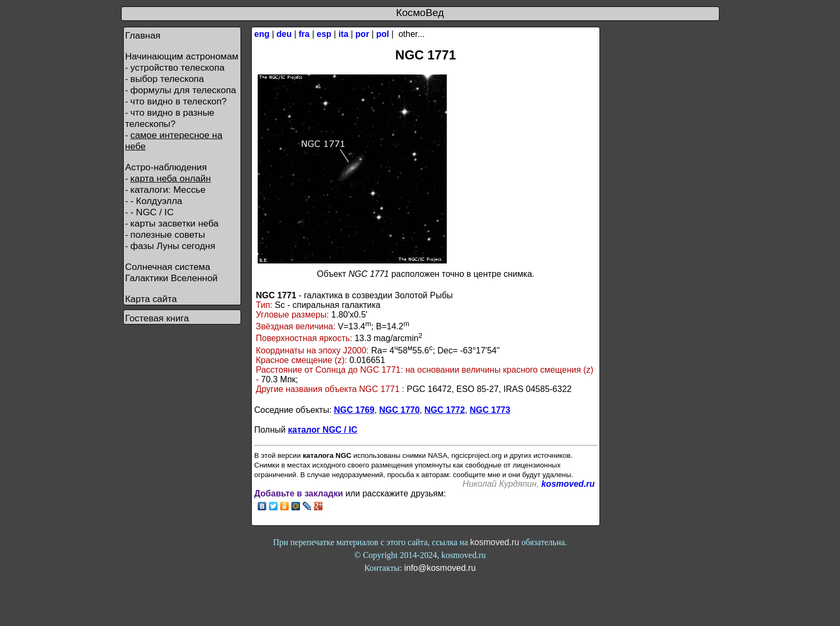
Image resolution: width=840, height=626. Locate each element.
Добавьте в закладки (299, 493)
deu (284, 34)
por (362, 34)
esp (324, 34)
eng (262, 34)
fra (304, 34)
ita (344, 34)
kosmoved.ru (568, 484)
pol (382, 34)
